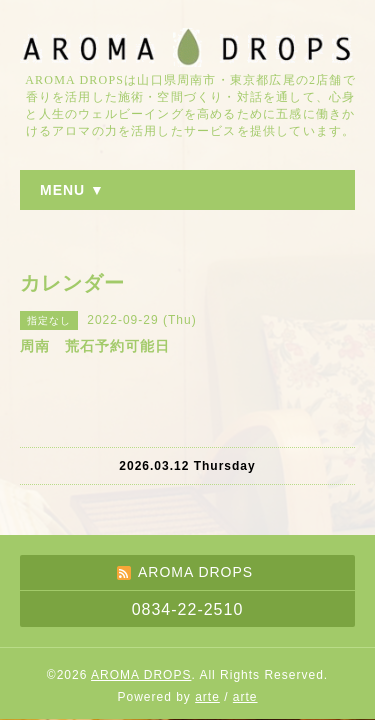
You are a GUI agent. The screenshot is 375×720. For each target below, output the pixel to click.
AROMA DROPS (141, 675)
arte (207, 697)
